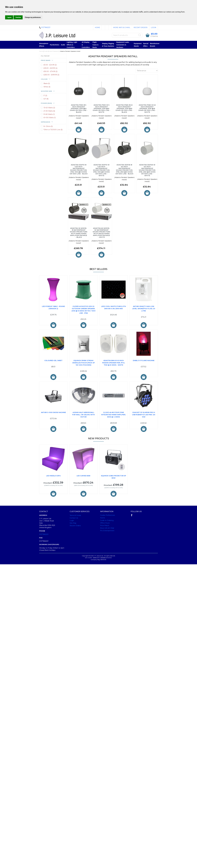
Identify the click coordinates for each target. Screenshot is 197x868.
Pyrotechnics (55, 45)
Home (97, 28)
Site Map (73, 523)
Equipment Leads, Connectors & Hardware (123, 45)
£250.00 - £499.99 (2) (51, 75)
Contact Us (74, 518)
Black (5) (47, 83)
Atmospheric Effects (44, 45)
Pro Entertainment (107, 531)
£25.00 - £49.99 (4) (50, 68)
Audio (63, 45)
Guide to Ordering (107, 520)
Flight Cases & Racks (95, 45)
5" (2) (45, 96)
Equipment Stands (138, 45)
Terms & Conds (75, 515)
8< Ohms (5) (48, 126)
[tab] (53, 60)
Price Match (105, 526)
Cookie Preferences (107, 515)
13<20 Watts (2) (49, 108)
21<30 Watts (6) (49, 111)
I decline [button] (18, 17)
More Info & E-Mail (122, 28)
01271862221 (44, 534)
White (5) (47, 87)
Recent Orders (141, 28)
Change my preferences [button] (33, 17)
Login (154, 28)
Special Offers (146, 45)
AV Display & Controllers (86, 45)
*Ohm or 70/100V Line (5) (53, 130)
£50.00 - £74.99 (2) (50, 71)
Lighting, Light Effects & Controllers (72, 45)
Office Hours (105, 523)
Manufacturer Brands (155, 45)
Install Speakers (54, 51)
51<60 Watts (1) (49, 114)
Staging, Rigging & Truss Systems (108, 45)
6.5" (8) (46, 99)
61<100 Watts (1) (50, 118)
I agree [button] (9, 17)
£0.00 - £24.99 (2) (50, 65)
